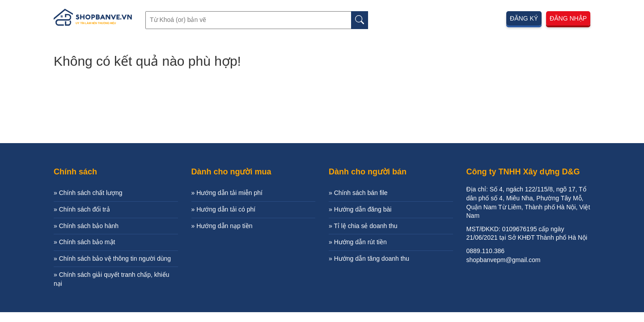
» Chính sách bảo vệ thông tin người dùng (112, 258)
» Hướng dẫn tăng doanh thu (369, 258)
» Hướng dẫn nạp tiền (222, 226)
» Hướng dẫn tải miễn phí (227, 193)
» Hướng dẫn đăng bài (360, 209)
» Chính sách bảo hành (86, 226)
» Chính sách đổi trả (82, 209)
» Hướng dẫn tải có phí (224, 209)
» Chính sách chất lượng (88, 193)
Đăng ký (524, 18)
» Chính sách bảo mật (84, 242)
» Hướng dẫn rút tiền (358, 242)
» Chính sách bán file (358, 193)
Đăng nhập (568, 18)
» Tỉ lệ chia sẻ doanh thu (363, 226)
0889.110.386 (486, 251)
